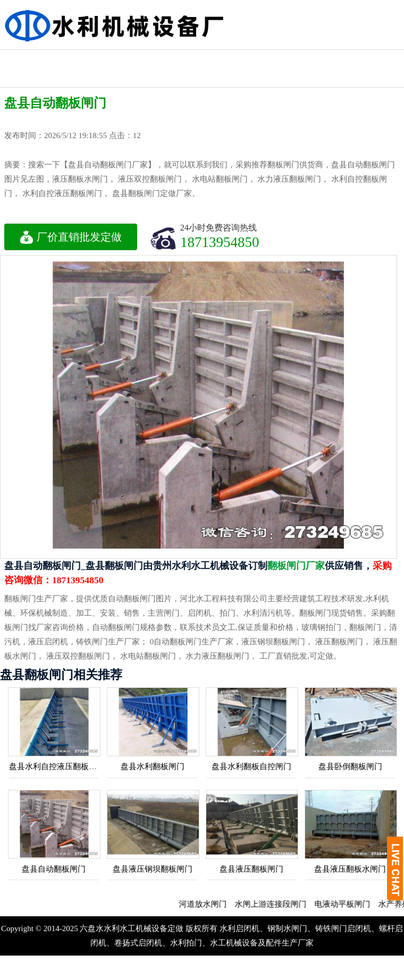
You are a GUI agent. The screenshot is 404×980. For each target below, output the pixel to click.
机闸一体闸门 (144, 59)
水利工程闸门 (201, 59)
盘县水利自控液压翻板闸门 (57, 766)
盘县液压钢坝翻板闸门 (153, 869)
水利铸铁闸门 (258, 59)
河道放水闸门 (213, 904)
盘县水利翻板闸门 (153, 766)
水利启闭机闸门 (86, 69)
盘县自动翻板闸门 (54, 869)
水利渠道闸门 (315, 59)
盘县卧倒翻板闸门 (350, 766)
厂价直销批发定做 (71, 237)
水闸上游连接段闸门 (280, 904)
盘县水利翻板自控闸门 (251, 766)
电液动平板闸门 (352, 904)
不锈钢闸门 (373, 59)
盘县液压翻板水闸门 (350, 869)
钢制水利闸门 (29, 59)
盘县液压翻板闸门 (251, 869)
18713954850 (220, 242)
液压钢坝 (144, 78)
